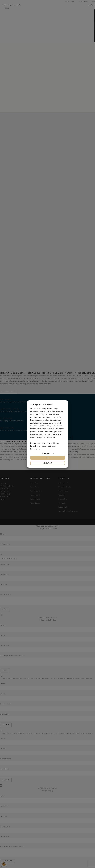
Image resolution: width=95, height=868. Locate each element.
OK (47, 458)
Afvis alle (47, 463)
